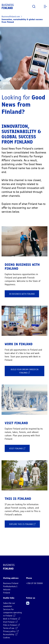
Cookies (7, 638)
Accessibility (10, 634)
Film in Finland (11, 625)
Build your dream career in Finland (25, 371)
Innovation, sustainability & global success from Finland (22, 21)
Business (8, 7)
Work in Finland (12, 619)
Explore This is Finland (22, 524)
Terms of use (10, 628)
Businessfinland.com (11, 17)
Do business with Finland (22, 294)
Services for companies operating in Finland (12, 613)
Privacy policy (11, 631)
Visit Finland (17, 448)
